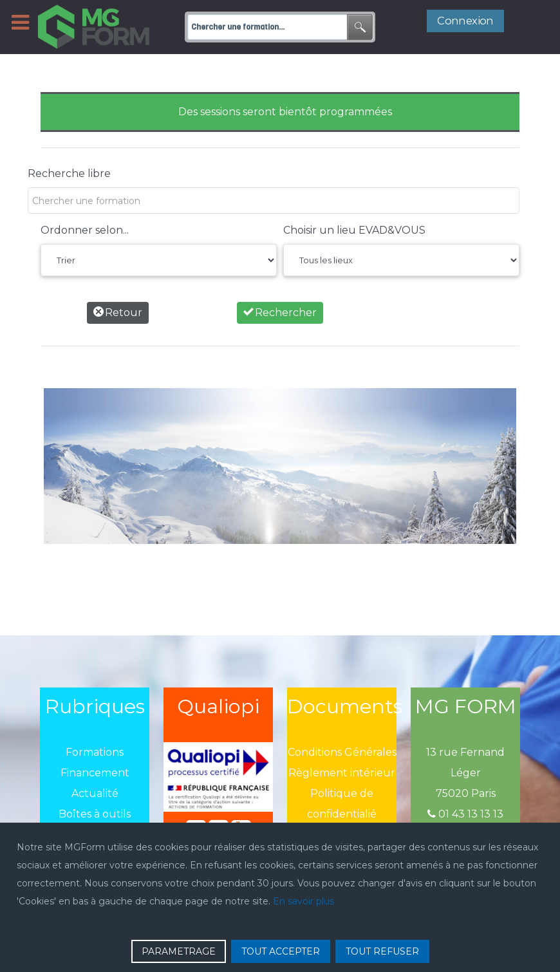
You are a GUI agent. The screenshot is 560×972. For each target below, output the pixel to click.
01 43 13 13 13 (465, 814)
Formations (95, 752)
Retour (118, 313)
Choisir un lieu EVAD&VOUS (354, 230)
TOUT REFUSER (382, 951)
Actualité (95, 793)
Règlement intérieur (342, 773)
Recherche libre (69, 173)
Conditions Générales (342, 752)
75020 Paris (466, 793)
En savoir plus (303, 901)
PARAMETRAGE (179, 951)
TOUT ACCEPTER (281, 951)
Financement (95, 773)
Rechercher (280, 313)
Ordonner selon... (85, 230)
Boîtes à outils (95, 814)
